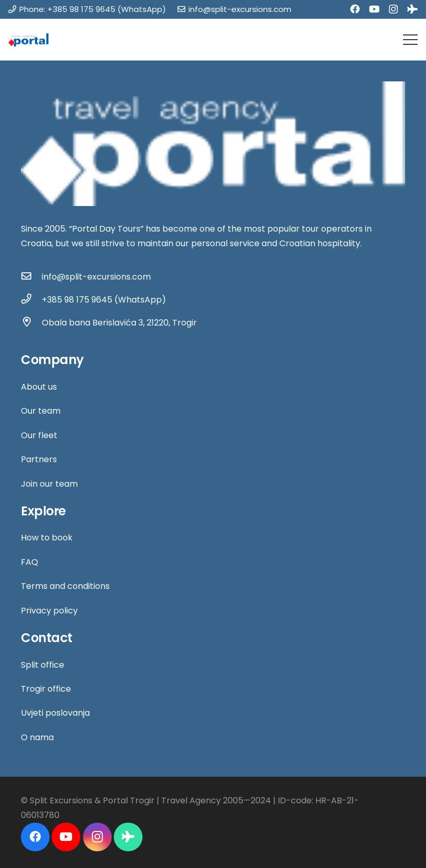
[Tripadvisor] (412, 9)
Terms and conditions (65, 586)
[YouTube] (374, 9)
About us (39, 387)
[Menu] (410, 40)
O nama (37, 737)
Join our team (49, 484)
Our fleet (39, 435)
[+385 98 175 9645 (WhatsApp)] (31, 300)
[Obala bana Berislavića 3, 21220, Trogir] (31, 323)
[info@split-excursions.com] (31, 277)
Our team (41, 411)
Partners (39, 459)
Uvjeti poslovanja (55, 713)
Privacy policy (49, 611)
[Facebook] (355, 9)
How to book (47, 538)
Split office (43, 665)
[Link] (28, 40)
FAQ (29, 562)
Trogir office (46, 689)
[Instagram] (393, 9)
